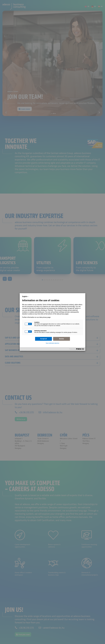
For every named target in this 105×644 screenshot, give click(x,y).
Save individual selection (53, 343)
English (25, 296)
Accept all (43, 339)
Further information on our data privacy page (36, 317)
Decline (62, 339)
